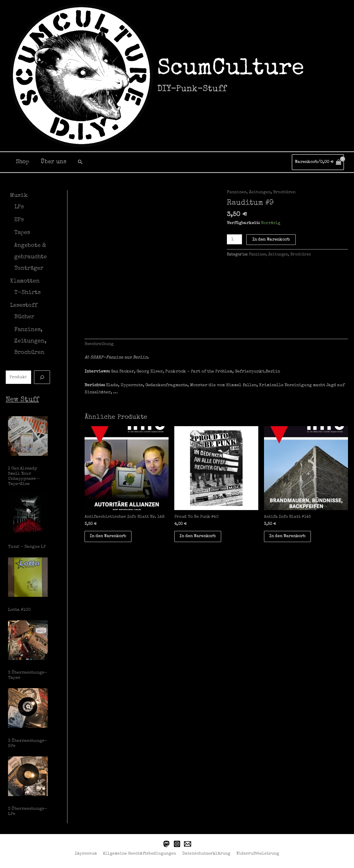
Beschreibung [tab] (99, 344)
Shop (22, 162)
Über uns (53, 162)
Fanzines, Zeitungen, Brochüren (262, 192)
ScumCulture (231, 69)
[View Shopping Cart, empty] (318, 162)
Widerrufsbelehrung (256, 853)
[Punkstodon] (166, 843)
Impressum (87, 853)
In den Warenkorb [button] (109, 537)
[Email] (188, 843)
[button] (80, 162)
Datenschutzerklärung (205, 853)
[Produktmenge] (235, 239)
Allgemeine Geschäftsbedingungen (139, 853)
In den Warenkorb (271, 239)
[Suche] (42, 377)
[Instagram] (177, 843)
